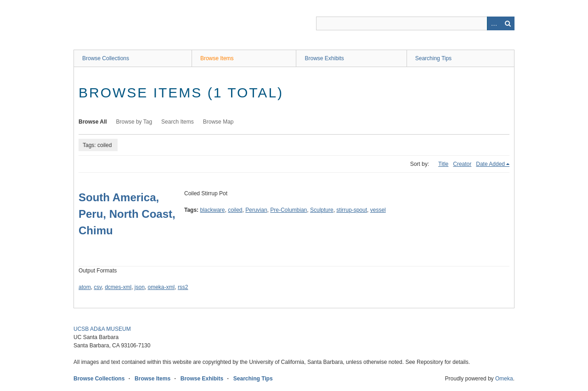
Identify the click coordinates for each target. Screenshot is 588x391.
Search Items (178, 122)
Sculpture (322, 210)
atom (85, 287)
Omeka (504, 379)
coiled (235, 210)
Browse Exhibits (324, 58)
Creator (462, 164)
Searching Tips (433, 58)
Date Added (490, 164)
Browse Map (218, 122)
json (140, 287)
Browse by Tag (134, 122)
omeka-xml (161, 287)
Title (443, 164)
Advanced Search (494, 23)
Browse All (93, 122)
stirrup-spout (352, 210)
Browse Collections (106, 58)
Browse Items (217, 58)
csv (98, 287)
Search (508, 23)
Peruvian (256, 210)
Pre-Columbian (288, 210)
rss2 (183, 287)
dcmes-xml (118, 287)
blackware (212, 210)
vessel (378, 210)
